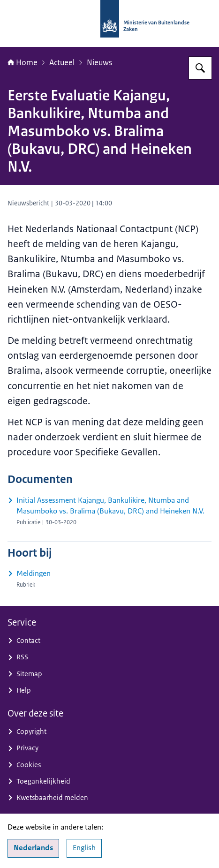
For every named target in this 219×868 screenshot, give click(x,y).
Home (23, 62)
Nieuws (99, 62)
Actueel (62, 62)
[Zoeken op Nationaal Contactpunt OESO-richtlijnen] (200, 68)
